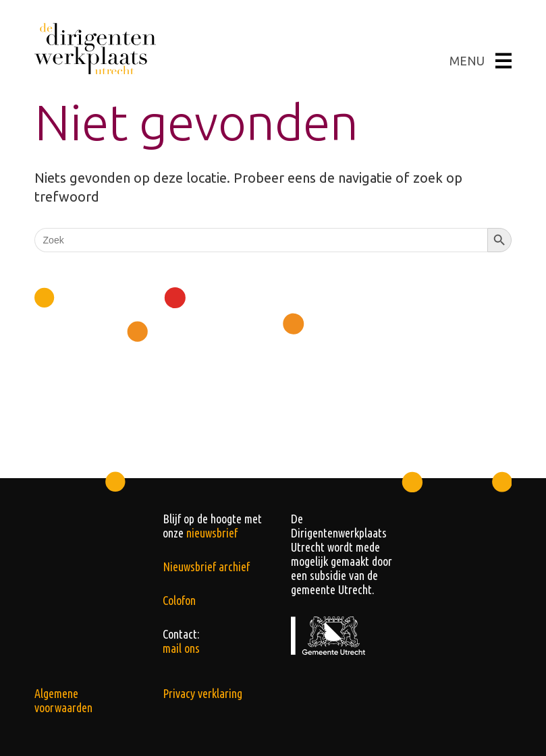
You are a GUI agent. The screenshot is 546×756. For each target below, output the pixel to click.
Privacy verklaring (202, 693)
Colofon (179, 600)
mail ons (181, 648)
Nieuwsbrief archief (206, 566)
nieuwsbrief (212, 533)
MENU (481, 60)
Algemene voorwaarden (63, 700)
